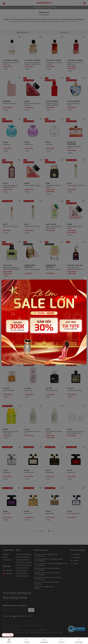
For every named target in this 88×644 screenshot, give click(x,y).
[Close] (85, 278)
